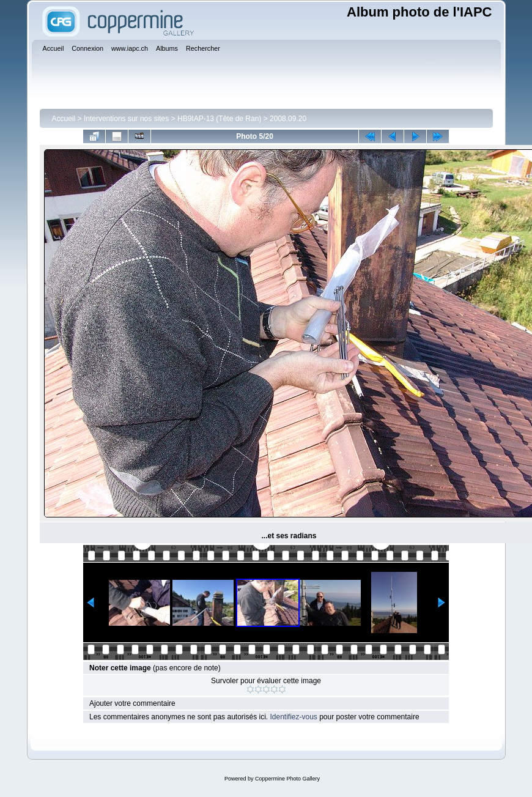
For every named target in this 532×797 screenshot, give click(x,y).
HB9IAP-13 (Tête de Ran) (219, 119)
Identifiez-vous (293, 717)
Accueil (64, 119)
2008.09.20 (288, 119)
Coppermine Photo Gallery (287, 779)
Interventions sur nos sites (126, 119)
